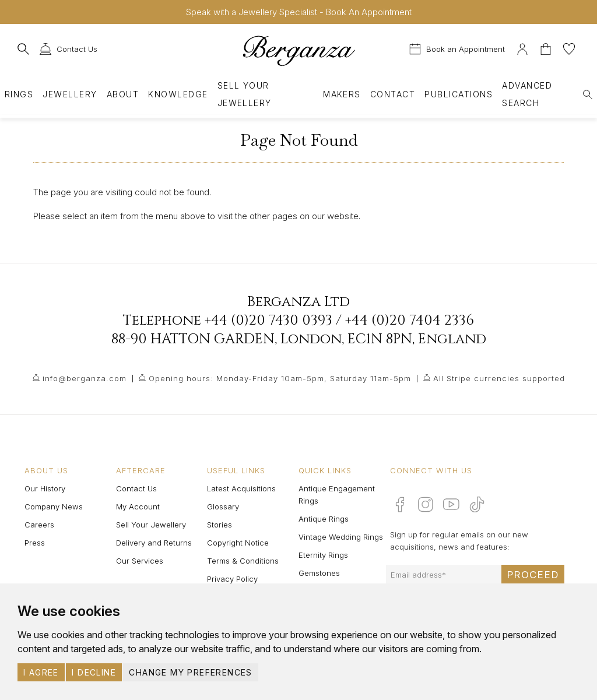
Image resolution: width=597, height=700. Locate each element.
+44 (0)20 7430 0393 (268, 321)
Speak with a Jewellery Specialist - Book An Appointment (299, 12)
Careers (39, 525)
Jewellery (70, 94)
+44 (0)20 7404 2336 (410, 321)
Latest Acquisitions (241, 488)
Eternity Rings (323, 555)
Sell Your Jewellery (245, 94)
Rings (19, 94)
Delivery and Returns (154, 543)
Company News (54, 506)
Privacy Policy (232, 579)
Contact (393, 94)
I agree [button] (41, 672)
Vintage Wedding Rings (341, 537)
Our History (45, 488)
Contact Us (136, 488)
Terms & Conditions (243, 561)
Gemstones (319, 573)
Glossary (223, 506)
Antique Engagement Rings (337, 495)
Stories (220, 525)
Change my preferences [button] (190, 672)
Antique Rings (324, 519)
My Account (138, 506)
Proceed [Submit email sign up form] (533, 575)
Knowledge (178, 94)
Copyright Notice (238, 543)
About (123, 94)
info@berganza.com (85, 378)
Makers (342, 94)
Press (35, 543)
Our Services (140, 561)
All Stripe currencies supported (499, 378)
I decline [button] (94, 672)
